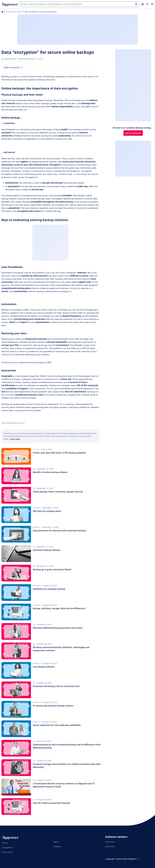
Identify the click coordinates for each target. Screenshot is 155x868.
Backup (19, 12)
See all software (133, 133)
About (56, 842)
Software (57, 847)
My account (110, 842)
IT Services (10, 12)
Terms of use (7, 852)
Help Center (110, 846)
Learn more (15, 439)
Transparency (7, 847)
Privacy (5, 843)
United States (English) (127, 859)
